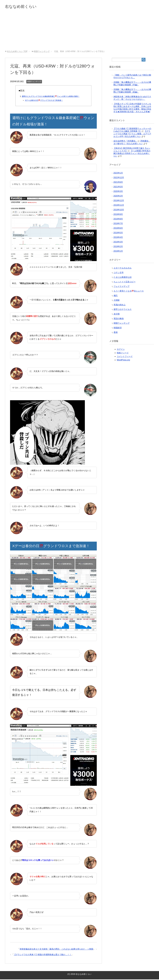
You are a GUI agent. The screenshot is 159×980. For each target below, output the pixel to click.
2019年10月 (119, 210)
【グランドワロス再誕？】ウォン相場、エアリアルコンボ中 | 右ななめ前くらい (132, 134)
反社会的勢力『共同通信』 (125, 142)
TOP (17, 52)
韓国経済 (118, 328)
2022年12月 (119, 178)
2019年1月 (118, 252)
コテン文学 (119, 273)
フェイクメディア (122, 287)
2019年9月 (118, 215)
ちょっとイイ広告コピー (125, 282)
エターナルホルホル (123, 269)
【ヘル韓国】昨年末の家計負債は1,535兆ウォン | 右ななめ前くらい (132, 154)
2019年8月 (118, 219)
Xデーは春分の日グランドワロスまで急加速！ (44, 101)
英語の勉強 (119, 319)
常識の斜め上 (120, 305)
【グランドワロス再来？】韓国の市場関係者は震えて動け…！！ (42, 955)
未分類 (117, 315)
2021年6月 (118, 183)
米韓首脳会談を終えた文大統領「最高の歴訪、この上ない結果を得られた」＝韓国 (56, 950)
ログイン (121, 350)
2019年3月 (118, 242)
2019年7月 (118, 224)
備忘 (116, 296)
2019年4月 (118, 238)
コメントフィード (125, 357)
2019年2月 (118, 247)
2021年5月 (118, 187)
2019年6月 (118, 229)
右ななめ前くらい (23, 7)
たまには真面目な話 (123, 278)
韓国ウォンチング (34, 82)
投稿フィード (123, 353)
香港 (116, 333)
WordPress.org (123, 361)
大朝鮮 (117, 301)
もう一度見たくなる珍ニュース (129, 292)
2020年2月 (118, 197)
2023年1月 (118, 174)
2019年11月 (119, 206)
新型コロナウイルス (123, 310)
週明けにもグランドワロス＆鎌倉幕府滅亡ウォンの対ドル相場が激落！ (51, 97)
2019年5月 (118, 233)
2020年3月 (118, 192)
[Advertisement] (79, 32)
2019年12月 (119, 201)
